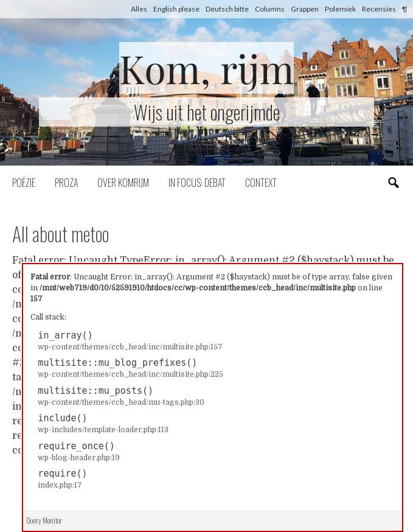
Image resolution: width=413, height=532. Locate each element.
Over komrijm (123, 183)
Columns (270, 9)
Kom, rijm (207, 68)
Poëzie (24, 183)
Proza (66, 183)
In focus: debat (197, 183)
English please (176, 9)
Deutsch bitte (227, 9)
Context (261, 183)
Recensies (379, 9)
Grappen (305, 9)
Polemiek (340, 9)
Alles (139, 9)
